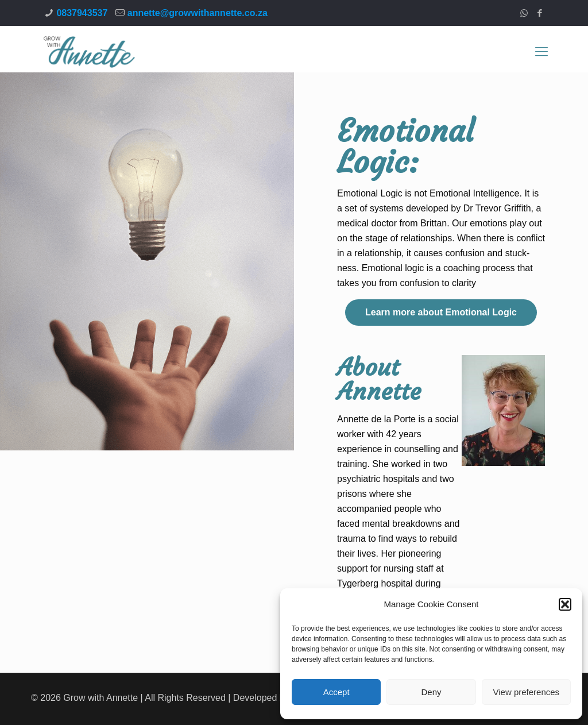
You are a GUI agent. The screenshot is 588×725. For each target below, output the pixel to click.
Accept (336, 692)
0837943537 (82, 13)
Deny (431, 692)
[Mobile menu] (541, 52)
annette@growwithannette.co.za (198, 13)
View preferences (527, 692)
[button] (565, 604)
